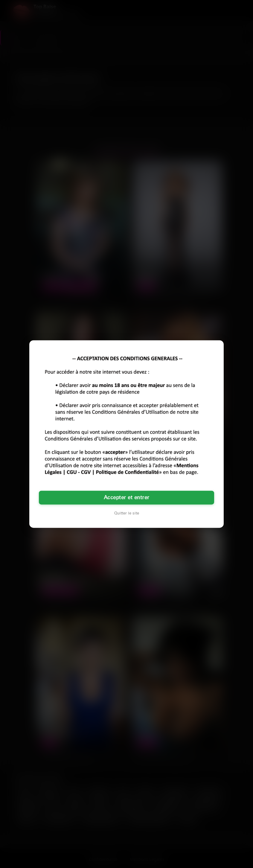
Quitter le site (127, 513)
